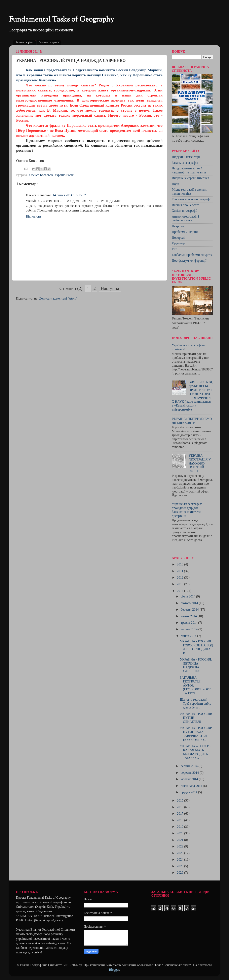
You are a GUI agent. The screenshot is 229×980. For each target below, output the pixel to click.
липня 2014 (189, 636)
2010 (181, 564)
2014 (181, 591)
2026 (181, 873)
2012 (181, 578)
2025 (181, 866)
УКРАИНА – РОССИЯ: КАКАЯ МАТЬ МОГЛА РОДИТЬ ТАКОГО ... (196, 752)
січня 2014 (188, 596)
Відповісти (33, 217)
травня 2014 (189, 623)
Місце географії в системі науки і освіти (190, 191)
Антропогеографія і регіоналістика (185, 218)
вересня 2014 (190, 773)
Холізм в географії (185, 211)
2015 (181, 801)
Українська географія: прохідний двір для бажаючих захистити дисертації (187, 510)
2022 (181, 846)
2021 (181, 840)
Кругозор (178, 243)
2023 (181, 853)
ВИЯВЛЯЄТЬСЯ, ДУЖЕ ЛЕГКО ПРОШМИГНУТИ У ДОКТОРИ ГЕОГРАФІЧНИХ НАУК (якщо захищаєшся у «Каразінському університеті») (192, 396)
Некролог (179, 226)
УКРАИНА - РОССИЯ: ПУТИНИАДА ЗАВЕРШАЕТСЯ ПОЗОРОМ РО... (196, 734)
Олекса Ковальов (41, 175)
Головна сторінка (25, 42)
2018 (181, 820)
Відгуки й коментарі (186, 157)
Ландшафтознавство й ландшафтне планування (189, 170)
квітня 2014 (189, 616)
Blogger (114, 970)
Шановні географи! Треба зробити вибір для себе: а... (196, 704)
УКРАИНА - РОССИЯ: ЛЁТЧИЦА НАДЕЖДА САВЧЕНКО (196, 665)
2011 (181, 571)
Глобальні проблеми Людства (192, 255)
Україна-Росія (64, 175)
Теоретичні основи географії (192, 199)
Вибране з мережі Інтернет (190, 178)
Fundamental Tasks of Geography (62, 20)
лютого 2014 (190, 603)
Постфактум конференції (189, 261)
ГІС (175, 249)
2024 (181, 860)
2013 (181, 584)
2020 (181, 833)
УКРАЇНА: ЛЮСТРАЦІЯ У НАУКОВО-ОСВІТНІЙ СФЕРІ (200, 464)
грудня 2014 (189, 792)
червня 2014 (190, 629)
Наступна (110, 288)
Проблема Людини (185, 232)
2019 (181, 827)
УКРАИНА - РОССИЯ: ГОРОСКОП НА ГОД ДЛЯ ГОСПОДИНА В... (196, 647)
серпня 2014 (190, 766)
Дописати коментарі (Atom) (58, 299)
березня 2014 (190, 610)
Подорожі (179, 238)
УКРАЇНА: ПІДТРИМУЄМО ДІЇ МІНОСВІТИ (192, 421)
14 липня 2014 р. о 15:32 (69, 195)
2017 (181, 814)
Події (176, 184)
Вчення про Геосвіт (185, 205)
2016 (181, 807)
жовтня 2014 (190, 779)
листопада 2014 (192, 786)
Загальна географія (49, 42)
